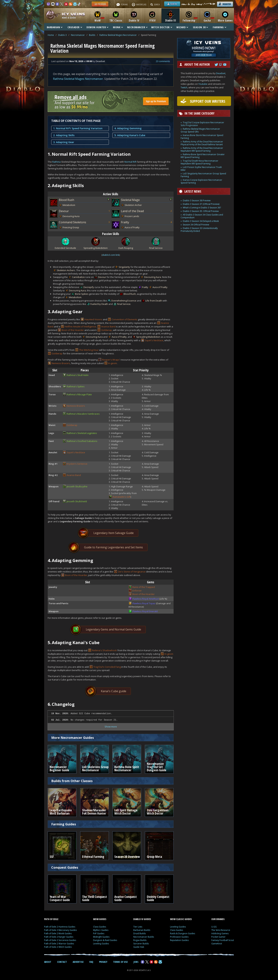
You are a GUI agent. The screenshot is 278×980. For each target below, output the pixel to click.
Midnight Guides (101, 937)
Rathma (56, 162)
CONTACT (62, 962)
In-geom (112, 363)
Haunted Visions (93, 319)
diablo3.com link (111, 255)
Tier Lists (138, 927)
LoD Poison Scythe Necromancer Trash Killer (201, 169)
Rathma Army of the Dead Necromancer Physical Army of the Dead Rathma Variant (202, 143)
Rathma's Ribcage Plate (79, 394)
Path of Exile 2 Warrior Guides (59, 944)
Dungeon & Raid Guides (105, 940)
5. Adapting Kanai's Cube (130, 135)
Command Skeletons (73, 222)
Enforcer (137, 591)
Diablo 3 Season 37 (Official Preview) (201, 204)
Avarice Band (108, 326)
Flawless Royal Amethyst (146, 599)
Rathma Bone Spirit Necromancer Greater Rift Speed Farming (203, 156)
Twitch (184, 87)
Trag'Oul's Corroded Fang (107, 667)
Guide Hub (139, 947)
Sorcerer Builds (141, 944)
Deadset (221, 73)
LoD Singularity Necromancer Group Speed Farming (203, 175)
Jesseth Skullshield (77, 501)
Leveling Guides (101, 944)
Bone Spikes (82, 294)
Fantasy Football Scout (223, 940)
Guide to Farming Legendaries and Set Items (108, 547)
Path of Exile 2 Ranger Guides (59, 937)
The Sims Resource (221, 930)
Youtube (203, 84)
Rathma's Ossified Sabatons (82, 441)
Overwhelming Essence (124, 301)
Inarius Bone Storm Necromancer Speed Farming (202, 137)
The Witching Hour (89, 350)
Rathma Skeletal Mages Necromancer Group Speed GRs (200, 130)
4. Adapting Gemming (128, 128)
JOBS (136, 962)
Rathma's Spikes (76, 386)
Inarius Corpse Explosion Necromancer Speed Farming (201, 181)
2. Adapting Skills (64, 135)
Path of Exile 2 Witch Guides (58, 947)
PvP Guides (99, 933)
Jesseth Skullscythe (77, 486)
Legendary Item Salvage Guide (108, 533)
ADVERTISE (78, 962)
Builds (92, 35)
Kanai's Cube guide (108, 691)
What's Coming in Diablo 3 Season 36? (202, 208)
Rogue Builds (140, 940)
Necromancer (78, 35)
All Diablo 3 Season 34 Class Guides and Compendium (202, 216)
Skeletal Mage (130, 200)
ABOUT (48, 962)
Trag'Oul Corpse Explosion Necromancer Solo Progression (202, 124)
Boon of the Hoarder (73, 330)
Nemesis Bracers (61, 363)
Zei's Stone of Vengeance (132, 572)
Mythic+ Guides (101, 930)
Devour (64, 211)
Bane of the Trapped (144, 587)
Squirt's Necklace (154, 340)
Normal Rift (130, 162)
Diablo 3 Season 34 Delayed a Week (201, 221)
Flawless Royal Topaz (144, 603)
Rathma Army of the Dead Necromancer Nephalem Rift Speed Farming (202, 149)
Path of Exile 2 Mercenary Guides (60, 930)
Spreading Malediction (148, 337)
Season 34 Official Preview (196, 225)
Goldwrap (107, 330)
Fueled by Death (99, 304)
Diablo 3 (62, 35)
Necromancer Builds (144, 937)
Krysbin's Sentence (77, 464)
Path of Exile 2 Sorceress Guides (60, 940)
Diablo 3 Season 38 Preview (197, 200)
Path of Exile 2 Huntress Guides (60, 927)
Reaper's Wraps (111, 360)
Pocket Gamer (218, 937)
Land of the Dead (132, 211)
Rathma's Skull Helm (78, 375)
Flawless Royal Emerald (145, 611)
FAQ (91, 962)
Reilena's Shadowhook (104, 650)
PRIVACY (103, 962)
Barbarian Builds (142, 930)
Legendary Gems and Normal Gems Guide (108, 629)
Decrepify (89, 287)
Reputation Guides (179, 940)
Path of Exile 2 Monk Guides (58, 933)
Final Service (124, 304)
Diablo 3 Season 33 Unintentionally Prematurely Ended (199, 230)
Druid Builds (140, 933)
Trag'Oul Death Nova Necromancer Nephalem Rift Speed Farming (199, 162)
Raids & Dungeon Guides (183, 933)
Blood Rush (66, 200)
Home (51, 35)
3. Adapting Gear (64, 142)
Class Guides (100, 927)
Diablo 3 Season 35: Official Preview (201, 211)
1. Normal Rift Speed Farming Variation (78, 128)
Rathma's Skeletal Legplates (82, 433)
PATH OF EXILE (51, 919)
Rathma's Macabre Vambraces (83, 414)
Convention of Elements (125, 319)
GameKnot (217, 944)
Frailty (125, 222)
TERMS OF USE (120, 962)
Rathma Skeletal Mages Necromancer (118, 35)
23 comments (163, 61)
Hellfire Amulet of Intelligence (80, 326)
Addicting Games (220, 933)
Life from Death (154, 301)
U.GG (214, 927)
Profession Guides (179, 937)
